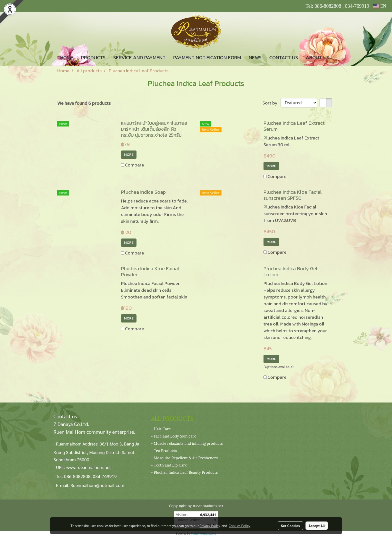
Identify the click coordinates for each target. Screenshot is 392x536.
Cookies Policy (239, 525)
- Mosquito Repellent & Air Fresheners (184, 457)
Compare (134, 165)
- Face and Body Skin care (174, 436)
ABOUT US (317, 57)
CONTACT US (284, 57)
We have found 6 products (84, 103)
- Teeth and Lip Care (169, 465)
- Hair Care (161, 428)
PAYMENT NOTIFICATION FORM (207, 57)
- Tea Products (164, 450)
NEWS (255, 57)
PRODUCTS (93, 57)
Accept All (317, 525)
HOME (67, 57)
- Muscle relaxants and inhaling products (187, 443)
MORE (129, 155)
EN (380, 6)
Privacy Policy (210, 525)
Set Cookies (290, 525)
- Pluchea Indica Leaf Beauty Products (184, 472)
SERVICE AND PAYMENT (139, 57)
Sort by (271, 103)
